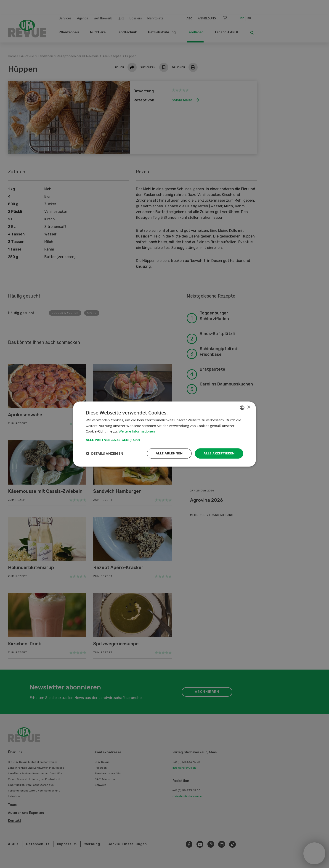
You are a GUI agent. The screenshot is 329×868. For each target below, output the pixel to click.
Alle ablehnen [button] (169, 453)
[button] (164, 440)
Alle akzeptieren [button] (219, 453)
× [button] (248, 407)
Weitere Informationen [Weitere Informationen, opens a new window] (137, 431)
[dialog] (164, 434)
